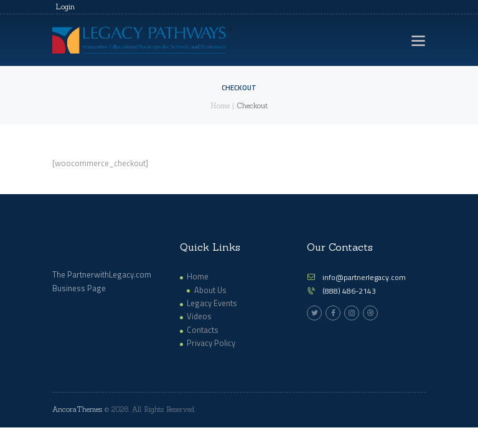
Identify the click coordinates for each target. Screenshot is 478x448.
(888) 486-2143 (349, 291)
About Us (210, 290)
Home (220, 106)
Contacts (203, 330)
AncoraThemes (77, 409)
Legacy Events (212, 303)
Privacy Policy (211, 343)
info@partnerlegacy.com (364, 277)
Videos (199, 316)
